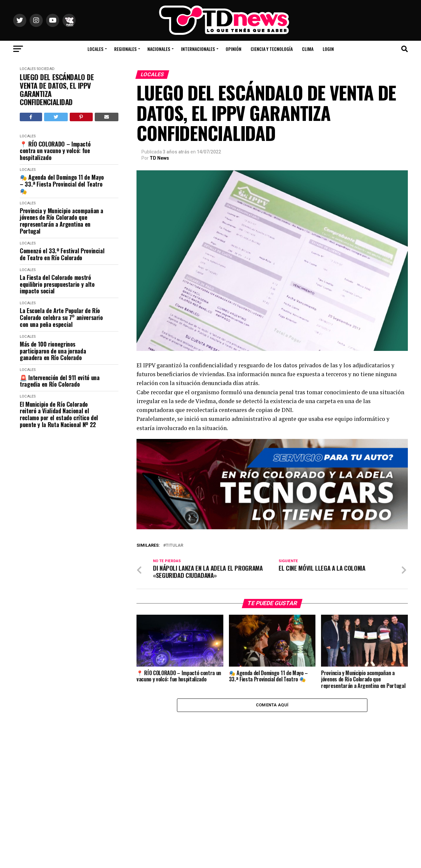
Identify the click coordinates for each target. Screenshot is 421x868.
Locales (95, 49)
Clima (308, 49)
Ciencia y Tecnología (272, 49)
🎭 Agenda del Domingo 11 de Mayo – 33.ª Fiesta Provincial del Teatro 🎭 (62, 184)
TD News (159, 158)
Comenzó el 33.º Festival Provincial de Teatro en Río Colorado (62, 254)
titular (174, 546)
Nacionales (159, 49)
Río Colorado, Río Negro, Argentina (362, 30)
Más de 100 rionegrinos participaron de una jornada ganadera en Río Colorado (53, 351)
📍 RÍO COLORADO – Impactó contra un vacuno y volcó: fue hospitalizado (55, 151)
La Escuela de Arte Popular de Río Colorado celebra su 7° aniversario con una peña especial (61, 317)
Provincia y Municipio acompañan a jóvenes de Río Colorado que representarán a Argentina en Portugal (62, 221)
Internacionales (198, 49)
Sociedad (46, 69)
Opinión (234, 49)
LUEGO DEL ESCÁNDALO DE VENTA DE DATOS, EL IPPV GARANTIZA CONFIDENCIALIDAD (57, 90)
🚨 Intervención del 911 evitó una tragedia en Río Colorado (60, 381)
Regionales (125, 49)
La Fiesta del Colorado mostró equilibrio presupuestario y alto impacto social (57, 284)
